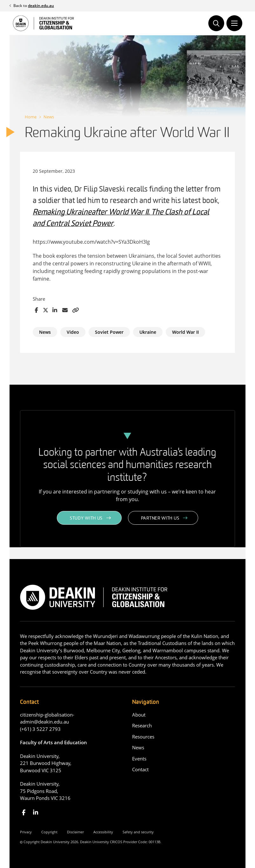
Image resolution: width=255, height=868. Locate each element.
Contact (140, 769)
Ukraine (148, 332)
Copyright (49, 832)
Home (31, 117)
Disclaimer (75, 832)
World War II (185, 332)
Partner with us (160, 518)
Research (142, 725)
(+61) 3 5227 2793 (40, 729)
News (49, 117)
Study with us (86, 518)
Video (73, 332)
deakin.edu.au (41, 6)
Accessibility (103, 832)
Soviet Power (109, 332)
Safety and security (138, 832)
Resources (143, 737)
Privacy (26, 832)
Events (139, 759)
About (139, 715)
